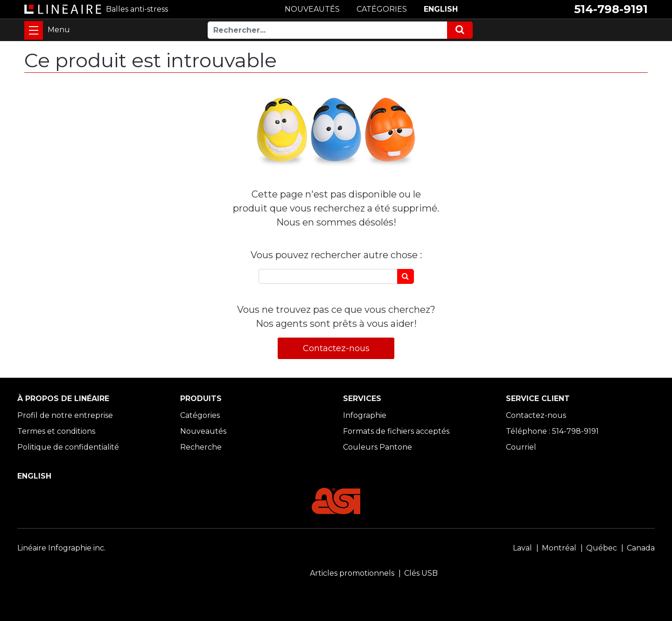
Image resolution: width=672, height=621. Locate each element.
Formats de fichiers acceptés (396, 431)
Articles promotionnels (352, 573)
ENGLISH (441, 9)
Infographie (365, 415)
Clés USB (421, 573)
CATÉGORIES (382, 9)
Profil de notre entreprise (65, 415)
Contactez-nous (336, 348)
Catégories (200, 415)
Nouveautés (203, 431)
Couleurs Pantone (378, 447)
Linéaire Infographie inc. (61, 548)
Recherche (201, 447)
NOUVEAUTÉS (312, 9)
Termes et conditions (56, 431)
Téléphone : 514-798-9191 (552, 431)
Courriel (521, 447)
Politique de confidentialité (68, 447)
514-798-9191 (611, 9)
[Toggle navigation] (34, 30)
